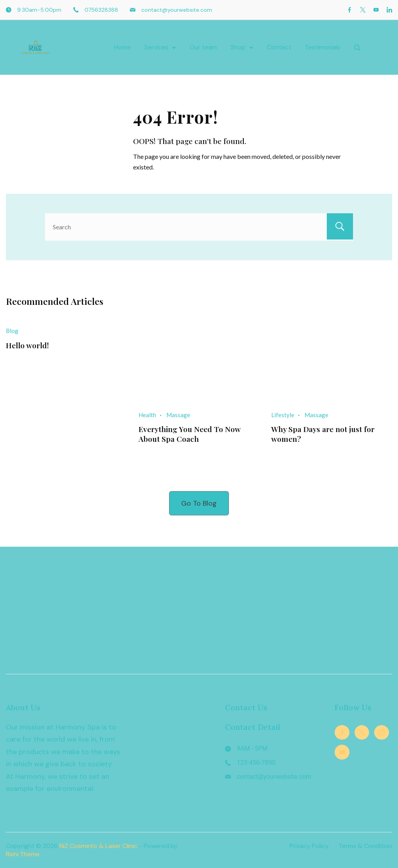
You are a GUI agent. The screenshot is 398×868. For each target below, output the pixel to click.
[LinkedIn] (389, 10)
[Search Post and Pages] (357, 48)
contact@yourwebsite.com (177, 10)
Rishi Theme (23, 854)
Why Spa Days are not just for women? (324, 434)
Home (122, 47)
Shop (242, 47)
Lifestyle (283, 415)
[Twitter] (363, 10)
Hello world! (28, 345)
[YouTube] (376, 10)
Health (147, 415)
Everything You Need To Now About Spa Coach (190, 434)
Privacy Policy (309, 846)
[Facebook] (349, 10)
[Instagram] (382, 733)
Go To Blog (199, 503)
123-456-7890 (256, 763)
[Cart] (379, 48)
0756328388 (101, 10)
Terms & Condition (365, 846)
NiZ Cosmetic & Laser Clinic (99, 846)
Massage (178, 415)
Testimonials (323, 47)
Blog (12, 331)
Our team (203, 47)
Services (160, 47)
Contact (279, 47)
